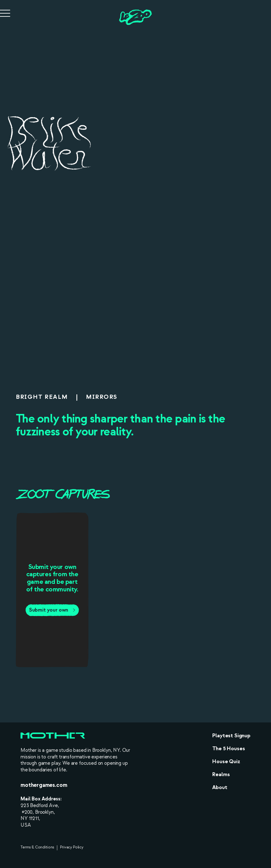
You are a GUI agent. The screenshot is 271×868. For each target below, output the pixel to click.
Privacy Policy (72, 847)
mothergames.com (44, 785)
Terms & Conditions (37, 847)
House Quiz (226, 761)
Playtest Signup (231, 736)
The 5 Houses (229, 748)
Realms (221, 774)
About (220, 787)
